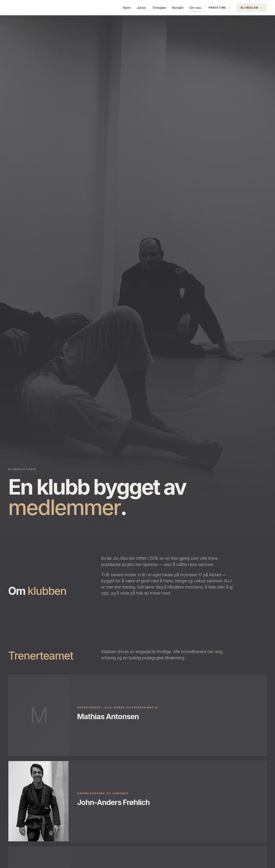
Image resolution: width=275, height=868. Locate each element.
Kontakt (178, 8)
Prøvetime (220, 8)
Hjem (127, 8)
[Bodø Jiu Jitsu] (23, 8)
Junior (141, 8)
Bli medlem (252, 8)
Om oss (195, 8)
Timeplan (159, 8)
